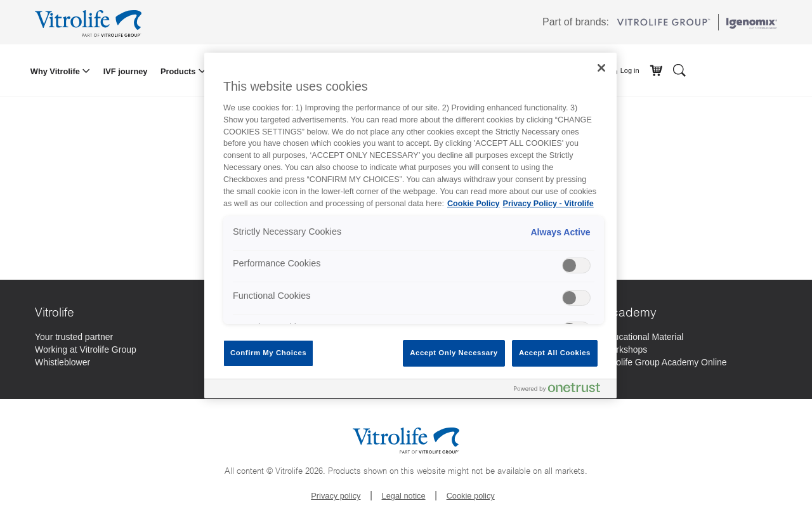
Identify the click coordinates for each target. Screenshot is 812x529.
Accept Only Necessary (454, 353)
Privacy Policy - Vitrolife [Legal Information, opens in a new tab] (548, 204)
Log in (625, 71)
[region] (410, 225)
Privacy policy (336, 496)
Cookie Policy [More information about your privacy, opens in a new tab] (474, 204)
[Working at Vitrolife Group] (86, 349)
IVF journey (126, 71)
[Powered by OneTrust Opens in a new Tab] (562, 390)
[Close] (601, 68)
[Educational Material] (644, 337)
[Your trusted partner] (74, 337)
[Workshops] (625, 349)
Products (179, 71)
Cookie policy (471, 496)
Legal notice (404, 496)
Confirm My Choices (268, 353)
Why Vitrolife (56, 71)
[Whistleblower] (62, 362)
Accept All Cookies (555, 353)
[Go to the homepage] (90, 22)
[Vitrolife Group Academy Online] (665, 362)
